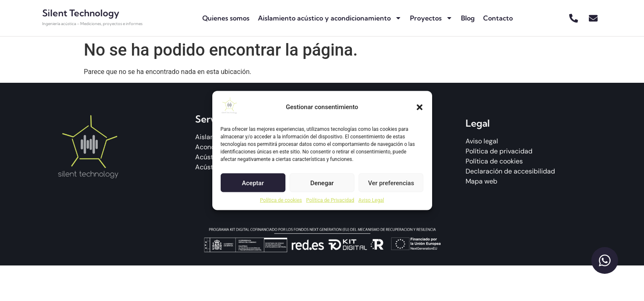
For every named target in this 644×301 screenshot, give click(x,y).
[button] (420, 107)
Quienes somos (226, 18)
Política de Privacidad (330, 200)
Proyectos (431, 18)
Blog (468, 18)
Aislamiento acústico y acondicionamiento (330, 18)
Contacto (498, 18)
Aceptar (253, 183)
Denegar (322, 183)
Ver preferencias (391, 183)
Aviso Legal (371, 200)
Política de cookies (281, 200)
